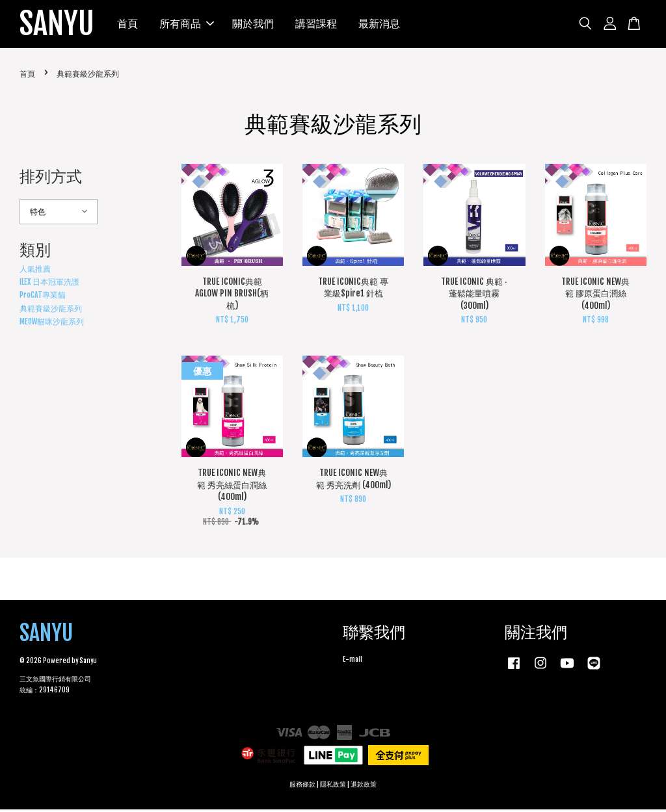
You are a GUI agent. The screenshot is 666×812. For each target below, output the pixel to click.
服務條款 (302, 787)
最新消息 (380, 25)
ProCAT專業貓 (43, 297)
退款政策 (364, 787)
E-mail (353, 661)
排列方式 (51, 179)
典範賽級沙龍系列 (51, 310)
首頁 (128, 25)
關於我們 (254, 25)
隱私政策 (333, 787)
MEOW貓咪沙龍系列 (52, 324)
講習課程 (317, 25)
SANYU (57, 25)
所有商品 (187, 25)
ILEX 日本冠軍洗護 (49, 284)
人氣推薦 (35, 271)
